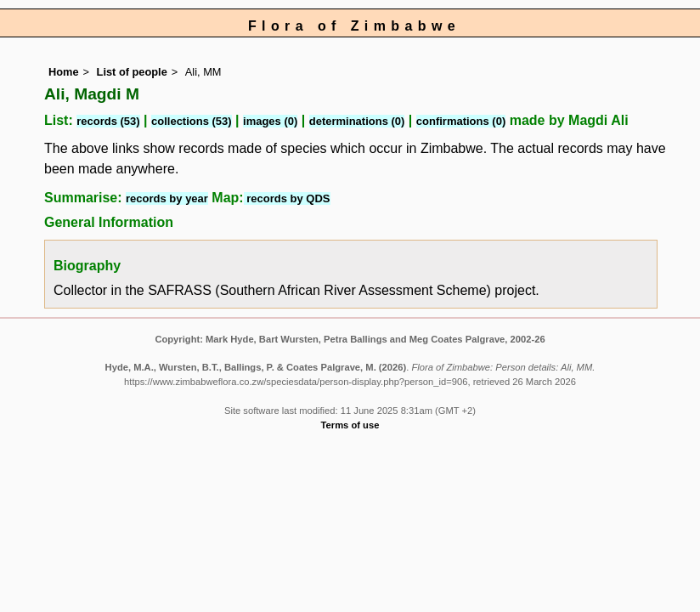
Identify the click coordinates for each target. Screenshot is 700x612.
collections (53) (192, 121)
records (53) (108, 121)
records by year (167, 198)
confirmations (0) (461, 121)
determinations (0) (357, 121)
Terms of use (350, 425)
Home (64, 72)
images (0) (270, 121)
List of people (132, 72)
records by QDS (287, 198)
